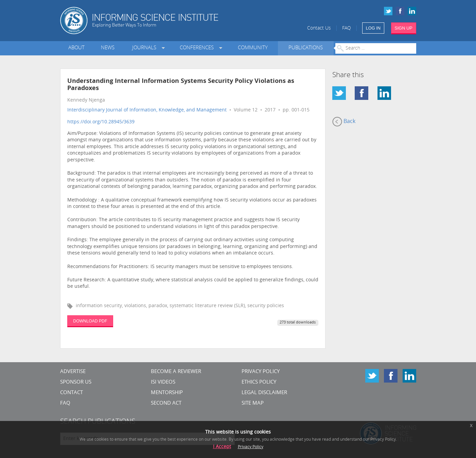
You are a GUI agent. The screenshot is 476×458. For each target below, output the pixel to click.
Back (344, 122)
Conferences (198, 48)
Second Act (166, 403)
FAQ (347, 28)
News (108, 48)
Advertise (73, 372)
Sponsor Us (76, 382)
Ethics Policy (259, 382)
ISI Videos (163, 382)
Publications (306, 48)
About (76, 48)
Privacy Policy (261, 372)
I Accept (222, 447)
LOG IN (373, 28)
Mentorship (167, 393)
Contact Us (319, 28)
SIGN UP (403, 28)
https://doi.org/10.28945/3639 (101, 122)
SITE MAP (253, 403)
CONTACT (72, 393)
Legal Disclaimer (264, 393)
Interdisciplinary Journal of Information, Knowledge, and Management (147, 110)
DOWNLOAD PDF (90, 321)
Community (253, 48)
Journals (146, 48)
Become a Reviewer (176, 372)
